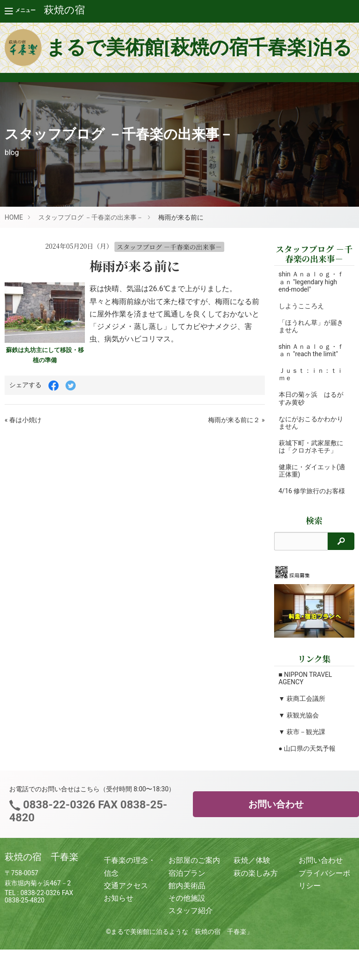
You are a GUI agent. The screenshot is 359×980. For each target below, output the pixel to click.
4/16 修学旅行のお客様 (309, 495)
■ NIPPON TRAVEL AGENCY (305, 686)
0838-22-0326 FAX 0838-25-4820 (88, 819)
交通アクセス (126, 893)
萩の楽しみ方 (256, 881)
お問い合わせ (276, 812)
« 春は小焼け (23, 420)
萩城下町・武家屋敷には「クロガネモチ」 (311, 447)
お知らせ (119, 905)
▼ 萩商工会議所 (302, 706)
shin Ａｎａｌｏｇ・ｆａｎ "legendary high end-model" (311, 281)
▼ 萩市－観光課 (302, 739)
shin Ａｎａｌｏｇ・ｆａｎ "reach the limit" (311, 350)
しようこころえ (301, 306)
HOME (14, 217)
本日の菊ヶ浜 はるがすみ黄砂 (311, 398)
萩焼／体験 (252, 868)
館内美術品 (187, 893)
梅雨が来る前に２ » (236, 420)
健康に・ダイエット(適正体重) (308, 471)
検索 (314, 528)
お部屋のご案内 (194, 868)
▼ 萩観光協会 (299, 723)
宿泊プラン (187, 881)
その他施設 (187, 905)
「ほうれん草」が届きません (311, 326)
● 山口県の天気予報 (307, 756)
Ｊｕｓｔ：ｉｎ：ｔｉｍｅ (311, 374)
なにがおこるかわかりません (311, 423)
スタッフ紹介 (191, 918)
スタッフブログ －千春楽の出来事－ (91, 217)
